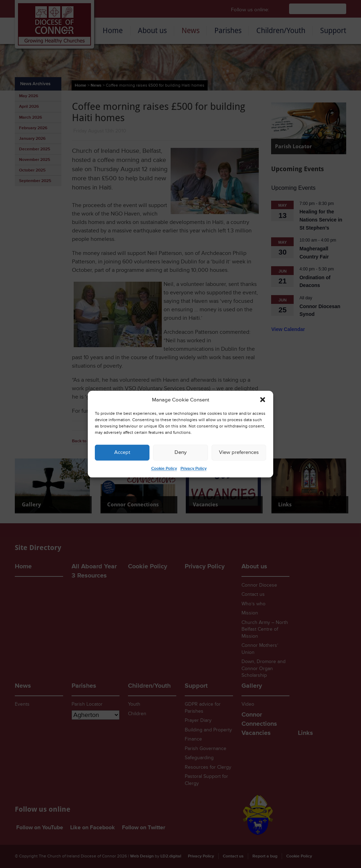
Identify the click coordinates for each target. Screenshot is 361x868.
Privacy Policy (194, 469)
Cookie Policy (164, 469)
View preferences (239, 452)
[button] (263, 400)
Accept (122, 452)
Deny (180, 452)
